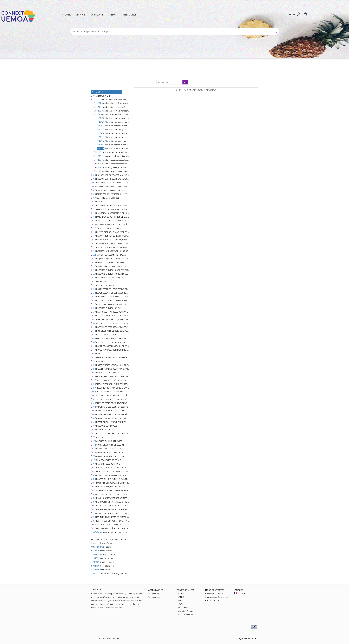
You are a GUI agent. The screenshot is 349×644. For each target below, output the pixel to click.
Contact (217, 590)
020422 (101, 126)
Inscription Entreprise (187, 611)
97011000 (96, 566)
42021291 (96, 562)
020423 (101, 129)
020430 (101, 133)
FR (292, 14)
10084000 (96, 532)
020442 (101, 141)
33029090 (96, 554)
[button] (299, 14)
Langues (238, 590)
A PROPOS (96, 590)
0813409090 (96, 551)
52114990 (96, 570)
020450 (101, 148)
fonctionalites (186, 590)
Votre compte (154, 597)
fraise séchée (96, 547)
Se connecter (154, 594)
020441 (101, 137)
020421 (101, 122)
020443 (101, 145)
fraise (94, 543)
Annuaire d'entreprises (187, 615)
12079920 (96, 558)
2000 (94, 573)
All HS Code (97, 92)
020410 (101, 118)
